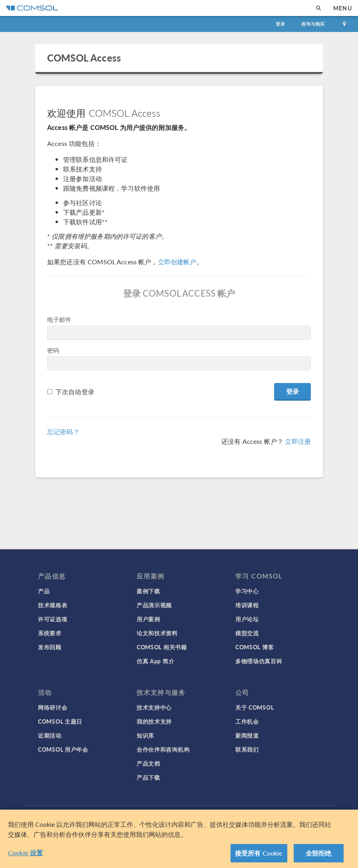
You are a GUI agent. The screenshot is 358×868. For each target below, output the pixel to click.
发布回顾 (50, 647)
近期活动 (50, 735)
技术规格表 (53, 605)
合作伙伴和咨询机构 (163, 749)
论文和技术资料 (157, 633)
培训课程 (247, 605)
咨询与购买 (313, 24)
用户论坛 (247, 619)
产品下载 (148, 777)
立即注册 (298, 441)
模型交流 (247, 633)
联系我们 (247, 749)
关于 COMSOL (255, 707)
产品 (44, 591)
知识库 (145, 735)
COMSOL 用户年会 (63, 749)
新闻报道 (247, 735)
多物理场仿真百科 (259, 661)
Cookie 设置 (25, 856)
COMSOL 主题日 (60, 721)
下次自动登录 (75, 392)
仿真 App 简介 (155, 661)
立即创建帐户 (177, 262)
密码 (53, 350)
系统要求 (50, 633)
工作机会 (247, 721)
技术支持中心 (154, 707)
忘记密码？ (63, 432)
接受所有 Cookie (259, 856)
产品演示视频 (154, 605)
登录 (280, 24)
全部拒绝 (319, 856)
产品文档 (148, 763)
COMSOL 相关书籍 (162, 647)
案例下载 (148, 591)
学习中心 (247, 591)
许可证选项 (53, 619)
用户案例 (148, 619)
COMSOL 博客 (255, 647)
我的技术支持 (154, 721)
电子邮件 (59, 319)
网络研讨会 (53, 707)
